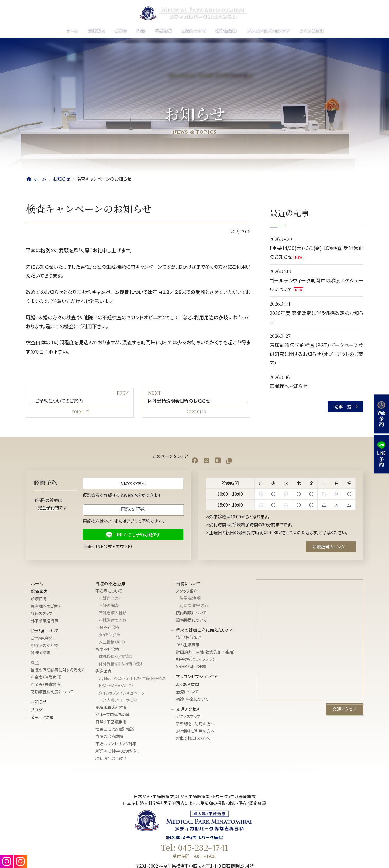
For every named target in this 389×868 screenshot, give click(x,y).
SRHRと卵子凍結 (191, 668)
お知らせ (39, 703)
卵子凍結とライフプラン (196, 660)
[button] (346, 407)
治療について (187, 693)
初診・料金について (192, 700)
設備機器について (191, 621)
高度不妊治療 (107, 650)
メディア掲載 (42, 719)
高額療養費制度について (52, 693)
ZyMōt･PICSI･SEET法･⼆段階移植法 (132, 680)
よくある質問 (188, 685)
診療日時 (39, 600)
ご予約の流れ (42, 639)
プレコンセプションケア (197, 678)
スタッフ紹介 (187, 592)
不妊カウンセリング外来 (116, 745)
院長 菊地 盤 (190, 600)
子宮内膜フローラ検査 (118, 701)
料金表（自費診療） (46, 686)
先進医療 (103, 672)
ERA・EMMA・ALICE (116, 687)
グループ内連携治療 (113, 716)
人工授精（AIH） (112, 643)
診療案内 (39, 593)
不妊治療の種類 (113, 614)
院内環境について (191, 614)
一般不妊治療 (107, 629)
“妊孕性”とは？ (189, 639)
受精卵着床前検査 (111, 709)
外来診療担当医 (45, 622)
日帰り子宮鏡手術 (111, 723)
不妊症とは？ (110, 600)
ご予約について (45, 632)
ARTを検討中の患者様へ (117, 752)
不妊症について (109, 592)
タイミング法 (109, 636)
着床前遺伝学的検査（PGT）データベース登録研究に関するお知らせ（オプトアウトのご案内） (316, 354)
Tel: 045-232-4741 (195, 849)
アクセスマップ (188, 718)
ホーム (37, 585)
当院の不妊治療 (110, 585)
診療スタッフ (41, 615)
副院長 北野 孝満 (194, 607)
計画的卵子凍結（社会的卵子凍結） (205, 653)
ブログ (37, 711)
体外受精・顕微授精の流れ (121, 665)
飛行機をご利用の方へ (195, 732)
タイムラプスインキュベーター (124, 694)
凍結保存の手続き (111, 760)
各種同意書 (41, 654)
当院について (188, 585)
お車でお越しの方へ (193, 739)
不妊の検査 (109, 607)
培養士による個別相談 (115, 731)
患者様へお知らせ (288, 386)
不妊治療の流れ (113, 621)
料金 (35, 664)
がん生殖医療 (188, 646)
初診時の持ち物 (44, 647)
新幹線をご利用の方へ (195, 725)
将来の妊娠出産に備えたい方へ (205, 631)
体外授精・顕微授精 (115, 658)
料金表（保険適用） (46, 679)
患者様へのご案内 (46, 608)
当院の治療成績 (109, 738)
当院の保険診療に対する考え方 (58, 671)
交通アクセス (188, 710)
